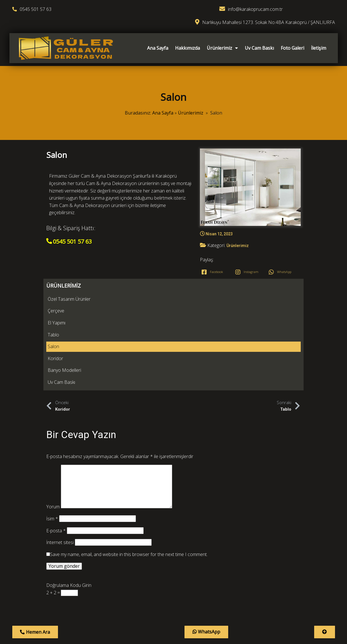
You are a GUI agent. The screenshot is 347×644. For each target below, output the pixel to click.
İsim (52, 379)
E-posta (56, 390)
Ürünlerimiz (191, 105)
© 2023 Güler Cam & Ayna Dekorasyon (173, 593)
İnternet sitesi (60, 402)
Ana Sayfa (163, 105)
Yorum (53, 367)
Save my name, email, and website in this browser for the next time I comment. (129, 414)
